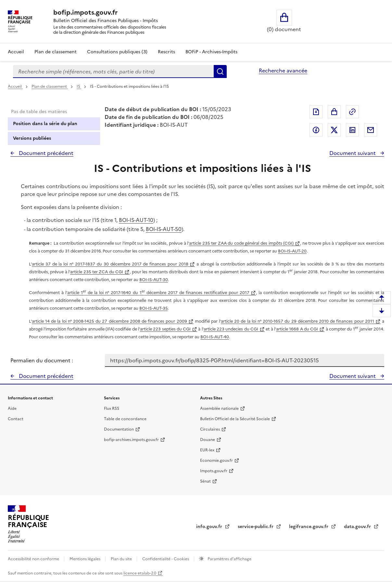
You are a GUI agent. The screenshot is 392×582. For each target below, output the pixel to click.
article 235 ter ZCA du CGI (97, 272)
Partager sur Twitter (334, 130)
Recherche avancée (283, 71)
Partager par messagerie (371, 130)
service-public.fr (256, 527)
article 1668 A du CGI (297, 329)
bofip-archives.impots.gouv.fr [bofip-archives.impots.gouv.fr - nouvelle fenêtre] (131, 440)
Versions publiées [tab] (32, 138)
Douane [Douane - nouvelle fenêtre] (208, 440)
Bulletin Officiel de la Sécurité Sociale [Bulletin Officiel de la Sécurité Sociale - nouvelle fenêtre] (235, 419)
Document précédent (45, 153)
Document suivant (353, 153)
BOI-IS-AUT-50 (164, 229)
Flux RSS (112, 408)
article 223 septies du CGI (165, 329)
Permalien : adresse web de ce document (352, 112)
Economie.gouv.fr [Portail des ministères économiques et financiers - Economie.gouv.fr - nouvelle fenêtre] (216, 460)
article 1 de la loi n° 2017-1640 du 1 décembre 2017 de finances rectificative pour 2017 (158, 293)
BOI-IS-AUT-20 (292, 251)
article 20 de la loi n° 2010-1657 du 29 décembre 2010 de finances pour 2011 (297, 321)
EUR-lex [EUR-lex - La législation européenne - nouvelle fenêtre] (207, 450)
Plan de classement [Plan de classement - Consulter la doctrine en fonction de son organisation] (56, 52)
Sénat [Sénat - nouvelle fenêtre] (205, 481)
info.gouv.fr (210, 527)
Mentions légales (85, 559)
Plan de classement (50, 86)
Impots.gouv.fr (214, 471)
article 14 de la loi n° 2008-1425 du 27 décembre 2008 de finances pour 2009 (109, 321)
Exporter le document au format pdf (316, 112)
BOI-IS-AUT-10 (136, 220)
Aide (12, 408)
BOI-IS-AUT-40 (215, 337)
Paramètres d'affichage (229, 559)
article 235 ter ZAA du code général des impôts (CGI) (241, 243)
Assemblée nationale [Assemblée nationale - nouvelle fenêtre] (219, 408)
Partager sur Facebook (316, 130)
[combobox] (113, 71)
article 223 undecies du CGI (231, 329)
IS (79, 86)
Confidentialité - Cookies (166, 559)
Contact (16, 419)
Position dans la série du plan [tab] (45, 124)
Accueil (16, 52)
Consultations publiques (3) (117, 52)
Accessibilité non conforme (34, 559)
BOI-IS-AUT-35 (153, 308)
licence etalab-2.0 (140, 573)
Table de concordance (125, 419)
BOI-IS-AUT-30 (154, 280)
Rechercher (220, 71)
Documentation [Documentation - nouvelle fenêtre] (119, 429)
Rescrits (166, 52)
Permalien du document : (42, 360)
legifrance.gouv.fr (309, 527)
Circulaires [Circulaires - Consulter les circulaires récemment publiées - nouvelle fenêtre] (210, 429)
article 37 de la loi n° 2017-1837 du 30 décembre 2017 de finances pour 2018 (110, 264)
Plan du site (122, 559)
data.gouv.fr (358, 527)
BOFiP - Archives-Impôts (211, 52)
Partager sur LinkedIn (352, 130)
